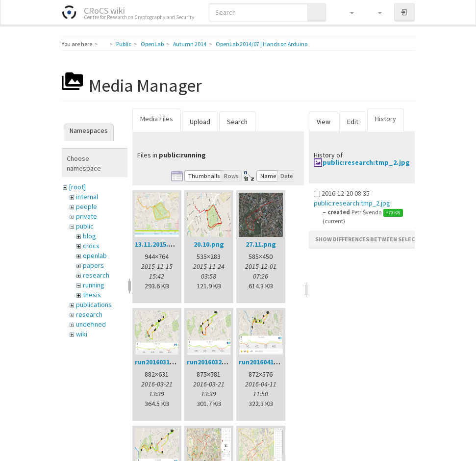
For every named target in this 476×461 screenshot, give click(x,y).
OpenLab (152, 44)
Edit (353, 122)
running (94, 285)
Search (237, 122)
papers (93, 265)
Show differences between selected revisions (386, 239)
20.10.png (209, 244)
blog (89, 236)
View (324, 122)
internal (87, 197)
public (85, 226)
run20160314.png (161, 362)
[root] (77, 187)
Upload (200, 122)
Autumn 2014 (190, 44)
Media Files (157, 119)
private (87, 216)
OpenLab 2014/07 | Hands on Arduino (262, 44)
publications (94, 305)
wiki (82, 334)
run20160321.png (213, 362)
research (96, 275)
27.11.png (261, 244)
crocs (91, 246)
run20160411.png (265, 362)
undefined (91, 324)
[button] (347, 12)
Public (124, 44)
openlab (95, 256)
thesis (92, 295)
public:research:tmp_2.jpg (366, 162)
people (87, 206)
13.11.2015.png (158, 244)
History (386, 119)
